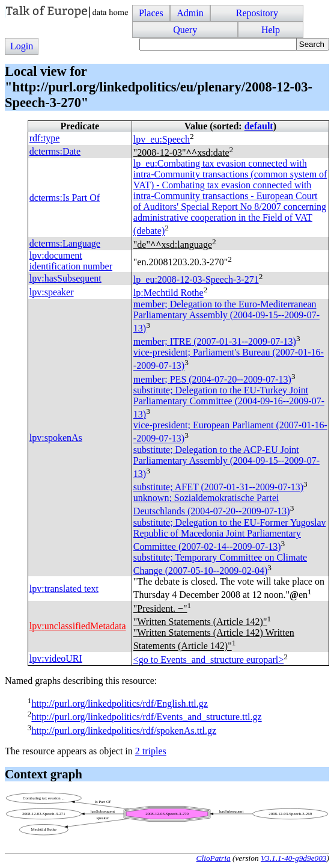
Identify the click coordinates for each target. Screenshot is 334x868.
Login (22, 46)
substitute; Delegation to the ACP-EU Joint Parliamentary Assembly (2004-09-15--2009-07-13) (226, 462)
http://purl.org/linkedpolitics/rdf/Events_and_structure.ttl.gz (146, 717)
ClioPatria (214, 858)
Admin (190, 13)
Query (185, 30)
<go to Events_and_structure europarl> (208, 660)
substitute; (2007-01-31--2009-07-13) (218, 487)
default (259, 126)
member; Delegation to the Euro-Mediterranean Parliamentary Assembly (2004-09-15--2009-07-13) (226, 316)
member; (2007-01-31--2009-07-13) (215, 341)
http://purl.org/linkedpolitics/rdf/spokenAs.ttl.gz (124, 731)
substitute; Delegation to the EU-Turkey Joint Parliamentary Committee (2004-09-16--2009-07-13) (229, 402)
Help (271, 30)
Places (151, 13)
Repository (257, 13)
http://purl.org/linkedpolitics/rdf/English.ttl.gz (119, 703)
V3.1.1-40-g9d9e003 (294, 858)
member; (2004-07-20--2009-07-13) (212, 379)
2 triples (151, 751)
